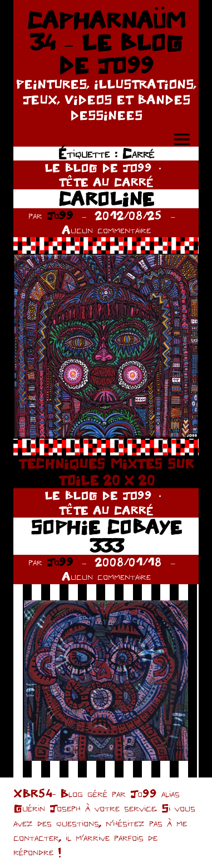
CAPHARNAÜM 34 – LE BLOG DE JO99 (106, 42)
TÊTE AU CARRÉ (106, 182)
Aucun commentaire (106, 230)
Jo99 (60, 215)
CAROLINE (106, 199)
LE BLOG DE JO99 (98, 167)
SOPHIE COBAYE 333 (106, 536)
